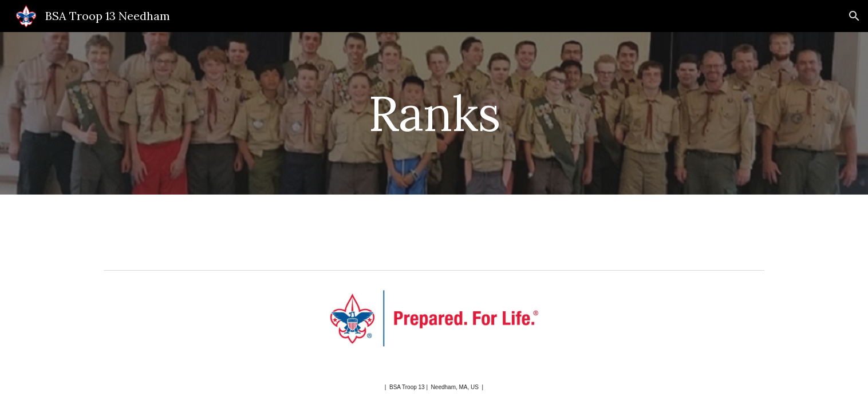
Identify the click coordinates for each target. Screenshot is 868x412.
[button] (854, 16)
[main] (434, 113)
